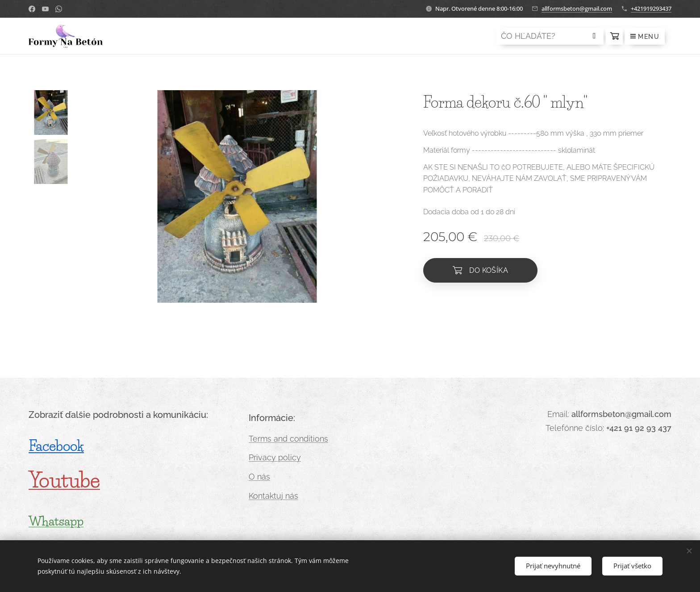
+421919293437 (651, 8)
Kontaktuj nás (273, 496)
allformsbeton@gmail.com (577, 8)
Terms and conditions (288, 439)
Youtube (64, 480)
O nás (259, 477)
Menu (645, 37)
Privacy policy (275, 457)
